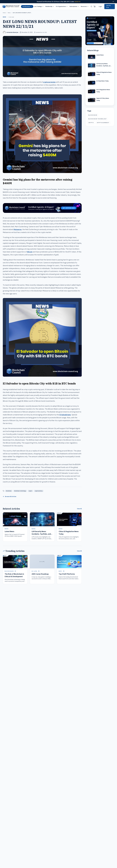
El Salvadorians (65, 415)
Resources (85, 6)
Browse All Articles (10, 497)
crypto (30, 491)
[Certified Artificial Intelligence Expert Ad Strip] (42, 208)
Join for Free (108, 6)
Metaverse (18, 229)
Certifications (27, 6)
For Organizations (62, 6)
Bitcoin (30, 252)
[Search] (91, 6)
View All (79, 509)
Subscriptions (74, 6)
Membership (50, 6)
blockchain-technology (20, 491)
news (9, 13)
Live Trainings (39, 6)
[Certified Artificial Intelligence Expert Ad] (100, 31)
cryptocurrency (39, 491)
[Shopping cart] (95, 6)
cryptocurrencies (49, 82)
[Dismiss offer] (113, 2)
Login (100, 6)
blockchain (9, 491)
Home (4, 13)
